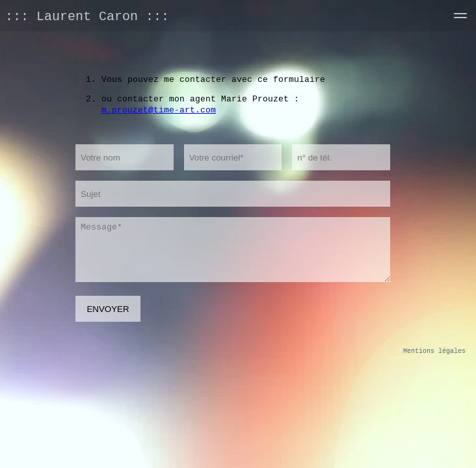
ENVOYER (108, 309)
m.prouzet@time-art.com (159, 110)
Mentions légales (434, 351)
